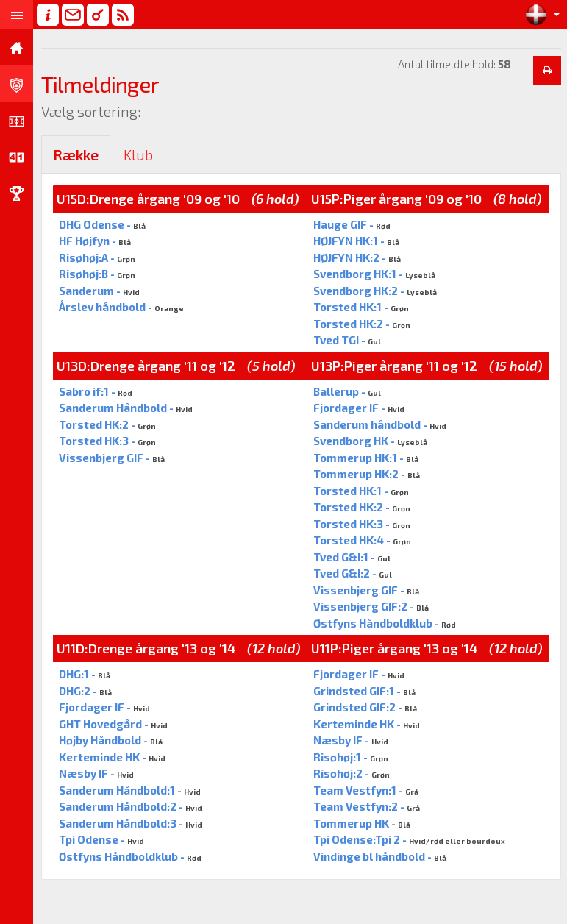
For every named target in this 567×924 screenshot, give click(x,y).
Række (76, 154)
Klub (138, 154)
